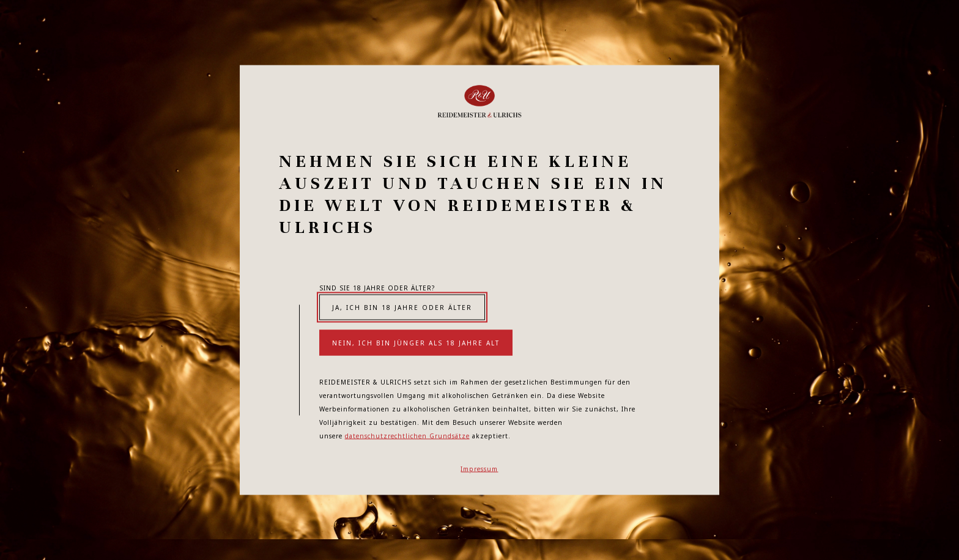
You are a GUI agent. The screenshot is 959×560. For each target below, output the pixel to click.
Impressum (479, 469)
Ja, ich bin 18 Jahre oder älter (402, 308)
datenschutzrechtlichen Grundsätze (407, 436)
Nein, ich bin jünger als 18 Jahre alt (416, 343)
